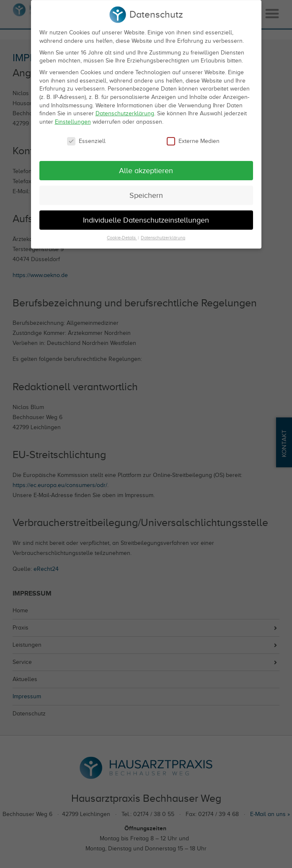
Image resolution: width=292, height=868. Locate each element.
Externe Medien (193, 135)
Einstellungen (73, 115)
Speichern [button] (146, 189)
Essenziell (86, 135)
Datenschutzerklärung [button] (163, 232)
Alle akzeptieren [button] (146, 164)
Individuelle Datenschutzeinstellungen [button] (146, 214)
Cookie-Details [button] (122, 232)
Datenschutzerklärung (125, 108)
